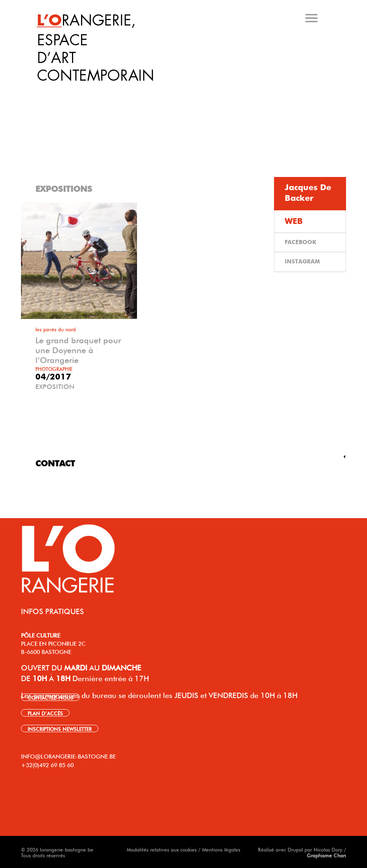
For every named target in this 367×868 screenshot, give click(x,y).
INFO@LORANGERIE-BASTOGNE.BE (68, 756)
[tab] (185, 90)
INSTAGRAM (302, 262)
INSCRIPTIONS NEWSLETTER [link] (60, 728)
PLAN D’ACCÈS (45, 713)
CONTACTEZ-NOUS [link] (50, 697)
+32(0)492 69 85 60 (47, 764)
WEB (294, 221)
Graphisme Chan (326, 855)
